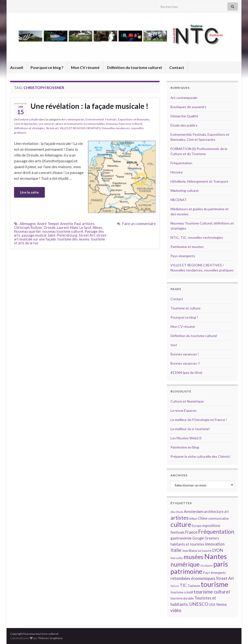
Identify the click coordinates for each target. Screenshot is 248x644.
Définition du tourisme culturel (134, 67)
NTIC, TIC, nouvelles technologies (197, 237)
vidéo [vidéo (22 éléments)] (176, 610)
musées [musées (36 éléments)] (194, 557)
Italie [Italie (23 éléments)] (176, 550)
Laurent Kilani (67, 228)
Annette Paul (70, 224)
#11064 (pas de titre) (186, 372)
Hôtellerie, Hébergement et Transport (199, 181)
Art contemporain (73, 119)
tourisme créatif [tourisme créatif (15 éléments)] (182, 592)
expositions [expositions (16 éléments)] (211, 526)
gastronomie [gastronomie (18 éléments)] (181, 538)
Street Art (87, 235)
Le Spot (85, 228)
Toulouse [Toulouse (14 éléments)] (194, 586)
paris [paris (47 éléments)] (221, 564)
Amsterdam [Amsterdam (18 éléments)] (194, 511)
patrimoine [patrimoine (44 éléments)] (186, 571)
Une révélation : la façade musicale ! (89, 106)
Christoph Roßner (28, 228)
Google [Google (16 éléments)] (198, 538)
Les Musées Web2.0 (186, 438)
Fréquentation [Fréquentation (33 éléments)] (216, 532)
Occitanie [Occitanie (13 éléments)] (206, 565)
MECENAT (179, 200)
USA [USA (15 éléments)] (212, 605)
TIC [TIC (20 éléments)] (183, 585)
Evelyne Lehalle (28, 119)
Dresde (50, 228)
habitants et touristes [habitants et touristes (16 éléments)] (187, 544)
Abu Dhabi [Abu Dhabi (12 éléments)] (177, 512)
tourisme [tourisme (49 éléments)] (214, 584)
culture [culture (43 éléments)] (181, 524)
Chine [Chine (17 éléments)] (203, 518)
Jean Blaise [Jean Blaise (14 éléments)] (190, 551)
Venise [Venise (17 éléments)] (221, 604)
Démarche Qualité (184, 116)
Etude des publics (184, 125)
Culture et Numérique (187, 401)
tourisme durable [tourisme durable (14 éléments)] (182, 598)
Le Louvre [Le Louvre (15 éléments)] (205, 551)
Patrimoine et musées (187, 247)
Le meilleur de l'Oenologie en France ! (199, 420)
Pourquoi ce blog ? (47, 67)
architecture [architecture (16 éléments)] (214, 512)
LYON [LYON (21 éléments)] (218, 550)
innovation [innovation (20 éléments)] (215, 544)
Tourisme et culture (186, 308)
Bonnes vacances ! (185, 354)
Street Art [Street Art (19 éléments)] (225, 578)
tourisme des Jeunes (73, 239)
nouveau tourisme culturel (63, 231)
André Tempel (48, 224)
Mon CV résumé (85, 67)
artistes (88, 224)
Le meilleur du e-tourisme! (190, 429)
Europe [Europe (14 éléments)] (197, 526)
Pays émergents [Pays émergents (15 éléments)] (214, 573)
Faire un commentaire (139, 224)
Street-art (52, 128)
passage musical (34, 235)
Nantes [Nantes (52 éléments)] (215, 556)
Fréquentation (181, 163)
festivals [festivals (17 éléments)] (178, 532)
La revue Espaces (184, 410)
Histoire (177, 172)
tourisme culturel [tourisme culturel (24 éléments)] (212, 592)
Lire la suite (29, 192)
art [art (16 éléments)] (227, 512)
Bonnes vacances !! (185, 363)
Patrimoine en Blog (185, 447)
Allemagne (28, 224)
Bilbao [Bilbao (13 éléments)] (193, 519)
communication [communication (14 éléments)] (218, 518)
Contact (177, 67)
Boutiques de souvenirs (188, 107)
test (174, 345)
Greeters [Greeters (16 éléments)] (212, 538)
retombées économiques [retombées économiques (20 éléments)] (193, 578)
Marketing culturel (184, 191)
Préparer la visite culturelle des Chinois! (201, 456)
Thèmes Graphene (50, 638)
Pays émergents (183, 256)
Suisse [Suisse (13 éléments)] (175, 586)
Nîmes (97, 228)
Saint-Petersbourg (62, 235)
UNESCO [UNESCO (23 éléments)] (199, 604)
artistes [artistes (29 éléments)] (180, 518)
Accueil (17, 67)
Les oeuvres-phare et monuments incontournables (72, 124)
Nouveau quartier (27, 231)
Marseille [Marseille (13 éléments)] (177, 558)
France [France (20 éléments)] (191, 532)
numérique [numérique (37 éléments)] (185, 564)
